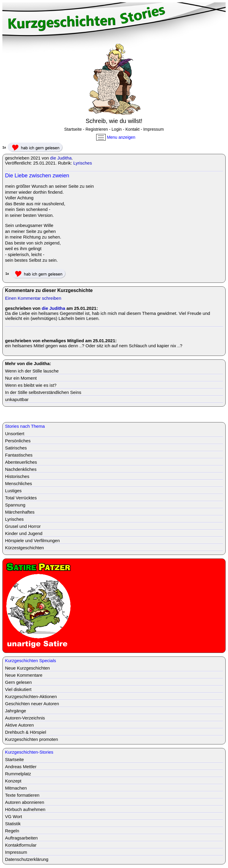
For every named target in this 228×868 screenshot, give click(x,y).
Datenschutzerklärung (27, 859)
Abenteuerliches (21, 462)
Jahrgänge (16, 711)
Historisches (17, 476)
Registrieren (97, 129)
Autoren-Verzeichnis (25, 718)
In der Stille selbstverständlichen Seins (43, 392)
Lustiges (13, 491)
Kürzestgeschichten (24, 548)
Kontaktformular (21, 845)
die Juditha (61, 158)
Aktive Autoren (19, 725)
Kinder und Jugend (24, 533)
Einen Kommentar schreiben (33, 298)
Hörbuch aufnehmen (25, 809)
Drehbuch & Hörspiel (26, 732)
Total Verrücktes (21, 498)
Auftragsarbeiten (21, 838)
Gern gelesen (18, 682)
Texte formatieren (22, 795)
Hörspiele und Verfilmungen (32, 540)
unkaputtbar (17, 399)
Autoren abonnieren (25, 802)
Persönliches (18, 441)
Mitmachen (16, 788)
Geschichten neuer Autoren (32, 704)
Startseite (73, 129)
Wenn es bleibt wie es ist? (31, 385)
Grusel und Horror (23, 526)
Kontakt (133, 129)
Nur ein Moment (21, 378)
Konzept (13, 781)
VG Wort (14, 816)
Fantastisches (19, 455)
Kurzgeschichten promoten (31, 739)
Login (117, 129)
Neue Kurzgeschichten (27, 668)
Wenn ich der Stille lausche (32, 371)
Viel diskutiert (18, 689)
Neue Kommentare (24, 675)
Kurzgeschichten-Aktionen (31, 696)
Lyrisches (83, 163)
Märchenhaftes (20, 512)
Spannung (15, 505)
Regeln (12, 831)
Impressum (153, 129)
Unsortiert (15, 434)
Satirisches (16, 448)
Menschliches (19, 483)
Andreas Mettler (21, 767)
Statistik (13, 824)
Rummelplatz (18, 774)
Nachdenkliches (21, 469)
